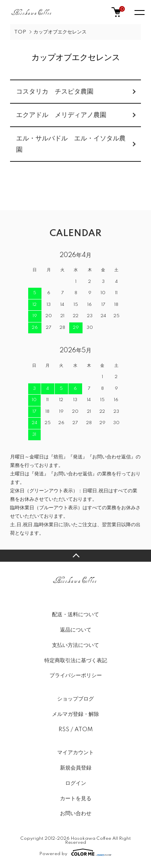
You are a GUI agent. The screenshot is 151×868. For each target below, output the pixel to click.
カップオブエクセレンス (60, 32)
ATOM (84, 730)
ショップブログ (75, 699)
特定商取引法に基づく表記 (76, 661)
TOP (20, 32)
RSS (64, 730)
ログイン (76, 783)
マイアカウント (75, 753)
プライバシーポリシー (76, 676)
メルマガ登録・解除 (75, 714)
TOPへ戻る (75, 556)
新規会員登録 (76, 768)
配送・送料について (75, 615)
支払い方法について (75, 645)
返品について (76, 630)
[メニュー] (139, 12)
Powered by (75, 852)
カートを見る (76, 799)
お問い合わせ (76, 814)
